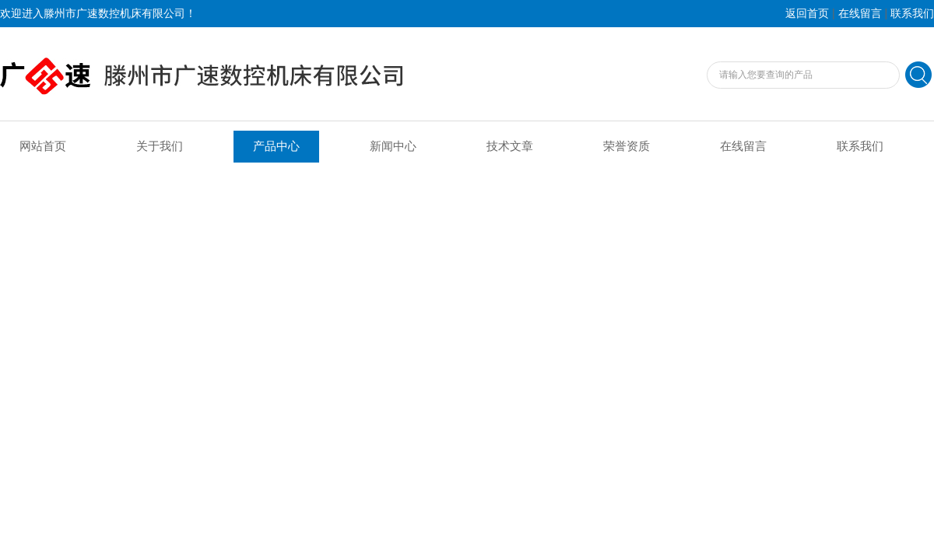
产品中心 (276, 146)
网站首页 (43, 146)
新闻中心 (393, 146)
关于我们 (160, 146)
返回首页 (807, 14)
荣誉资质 (627, 146)
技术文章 (510, 146)
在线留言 (860, 14)
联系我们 (912, 14)
